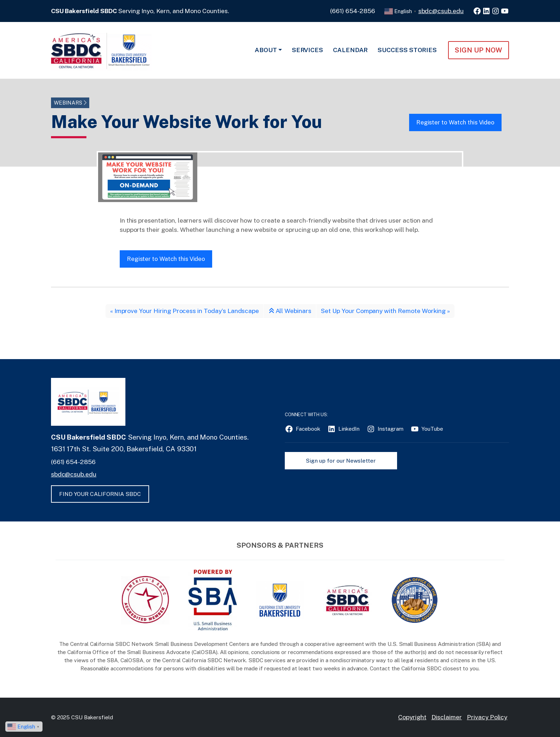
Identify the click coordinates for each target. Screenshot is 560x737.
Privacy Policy (487, 717)
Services (308, 50)
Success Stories (407, 50)
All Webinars (290, 311)
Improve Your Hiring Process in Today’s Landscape (187, 311)
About (266, 50)
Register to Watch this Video (456, 122)
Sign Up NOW (478, 50)
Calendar (350, 50)
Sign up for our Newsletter (341, 461)
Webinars (68, 103)
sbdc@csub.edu (441, 11)
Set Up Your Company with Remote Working (383, 311)
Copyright (412, 717)
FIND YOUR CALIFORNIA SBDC (100, 494)
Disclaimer (447, 717)
